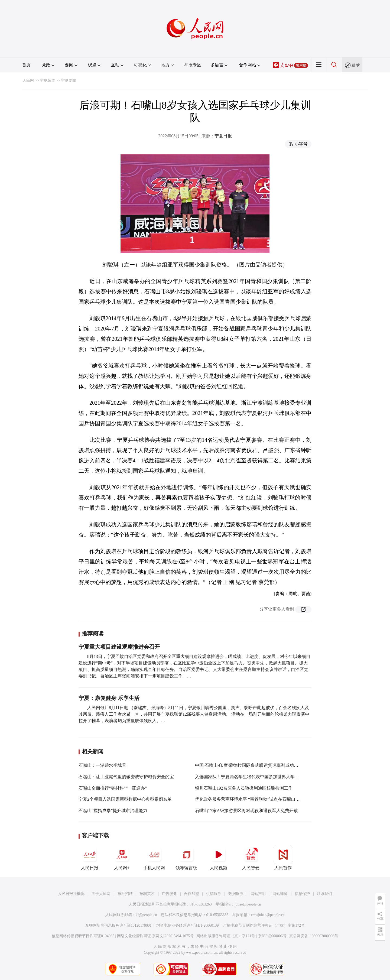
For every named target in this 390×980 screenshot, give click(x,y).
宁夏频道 (47, 81)
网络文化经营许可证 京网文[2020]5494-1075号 (155, 936)
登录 (356, 65)
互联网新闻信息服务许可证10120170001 (118, 925)
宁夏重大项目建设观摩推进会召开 (119, 647)
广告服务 (169, 894)
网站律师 (280, 894)
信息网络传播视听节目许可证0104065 (83, 936)
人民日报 (90, 858)
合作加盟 (191, 894)
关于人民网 (101, 894)
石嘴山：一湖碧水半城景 (102, 765)
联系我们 (324, 894)
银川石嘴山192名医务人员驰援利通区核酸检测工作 (244, 788)
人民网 (28, 81)
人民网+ (122, 858)
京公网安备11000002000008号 (314, 936)
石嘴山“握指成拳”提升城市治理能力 (113, 811)
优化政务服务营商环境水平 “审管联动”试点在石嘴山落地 (249, 799)
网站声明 (258, 894)
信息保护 (302, 894)
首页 (26, 65)
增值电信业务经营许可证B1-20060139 (188, 925)
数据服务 (236, 894)
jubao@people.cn (248, 904)
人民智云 (251, 858)
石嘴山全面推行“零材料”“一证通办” (113, 788)
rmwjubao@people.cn (268, 915)
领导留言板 (186, 858)
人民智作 (283, 858)
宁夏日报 (223, 136)
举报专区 (193, 65)
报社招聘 (125, 894)
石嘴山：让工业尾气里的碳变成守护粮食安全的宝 (126, 777)
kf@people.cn (146, 915)
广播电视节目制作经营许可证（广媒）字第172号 (264, 925)
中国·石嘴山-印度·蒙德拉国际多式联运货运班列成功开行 (249, 765)
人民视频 (219, 858)
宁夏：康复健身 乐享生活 (109, 698)
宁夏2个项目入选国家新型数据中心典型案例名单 (125, 799)
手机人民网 (154, 858)
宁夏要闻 (69, 81)
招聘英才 (147, 894)
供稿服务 (214, 894)
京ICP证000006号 (272, 936)
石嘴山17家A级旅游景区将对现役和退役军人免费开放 (246, 811)
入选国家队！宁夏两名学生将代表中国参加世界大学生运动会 (253, 777)
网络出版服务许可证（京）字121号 (226, 936)
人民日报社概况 (71, 894)
